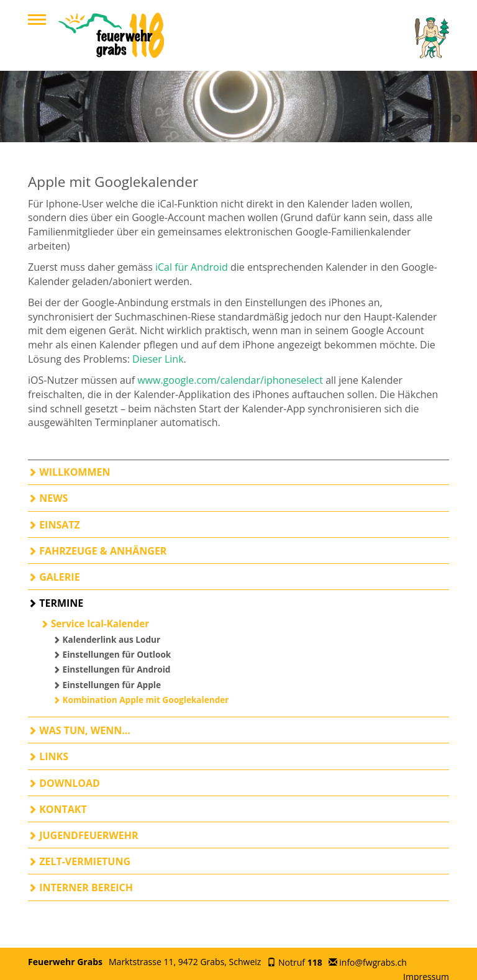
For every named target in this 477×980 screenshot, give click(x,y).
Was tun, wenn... (79, 730)
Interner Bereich (80, 887)
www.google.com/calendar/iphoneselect (230, 380)
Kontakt (57, 809)
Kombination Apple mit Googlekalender (141, 700)
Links (48, 756)
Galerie (54, 577)
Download (64, 783)
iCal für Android (192, 267)
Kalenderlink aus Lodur (107, 639)
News (48, 498)
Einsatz (54, 525)
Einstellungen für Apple (107, 685)
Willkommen (69, 472)
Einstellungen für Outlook (112, 654)
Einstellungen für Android (111, 669)
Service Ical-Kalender (95, 624)
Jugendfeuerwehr (83, 835)
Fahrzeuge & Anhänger (97, 551)
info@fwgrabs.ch (373, 962)
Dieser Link (158, 359)
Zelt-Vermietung (79, 861)
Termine (56, 603)
